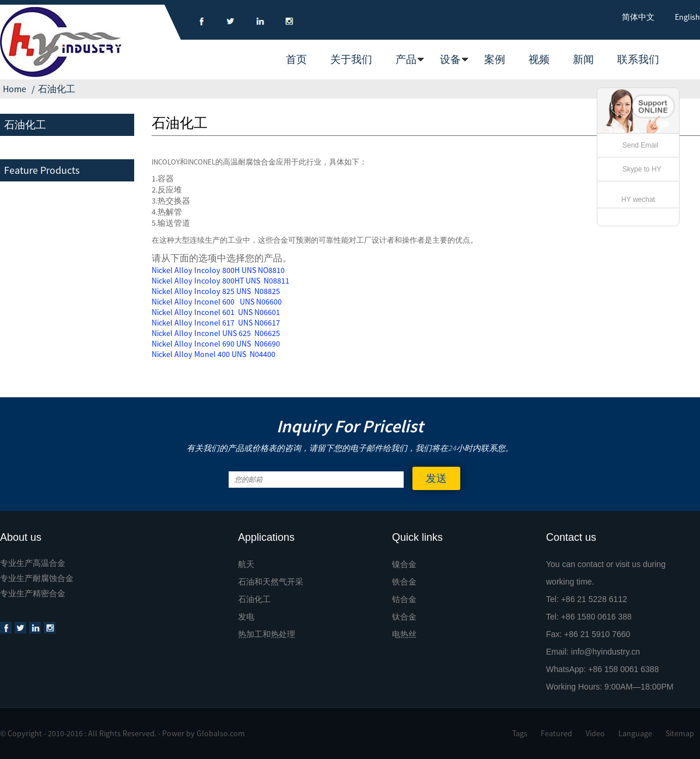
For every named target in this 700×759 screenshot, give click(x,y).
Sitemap (680, 733)
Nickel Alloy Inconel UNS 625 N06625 (216, 333)
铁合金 (404, 582)
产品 (406, 59)
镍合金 (404, 564)
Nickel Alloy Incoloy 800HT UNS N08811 (220, 281)
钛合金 (404, 617)
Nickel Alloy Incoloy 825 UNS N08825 (216, 291)
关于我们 (351, 59)
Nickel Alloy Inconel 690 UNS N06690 (216, 344)
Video (595, 733)
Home (15, 89)
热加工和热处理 (267, 634)
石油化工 (57, 89)
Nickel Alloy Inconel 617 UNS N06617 (216, 323)
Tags (520, 733)
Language (635, 733)
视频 (539, 59)
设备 (450, 59)
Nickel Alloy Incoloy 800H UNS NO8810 (218, 270)
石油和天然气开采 (271, 582)
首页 (296, 59)
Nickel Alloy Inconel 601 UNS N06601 (216, 312)
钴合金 (404, 599)
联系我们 (638, 59)
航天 (246, 564)
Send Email (640, 145)
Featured (556, 733)
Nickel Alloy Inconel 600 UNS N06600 (217, 302)
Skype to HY (642, 169)
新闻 (583, 59)
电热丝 (404, 634)
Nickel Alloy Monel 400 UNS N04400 (213, 354)
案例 (495, 59)
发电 (246, 617)
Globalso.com (221, 733)
